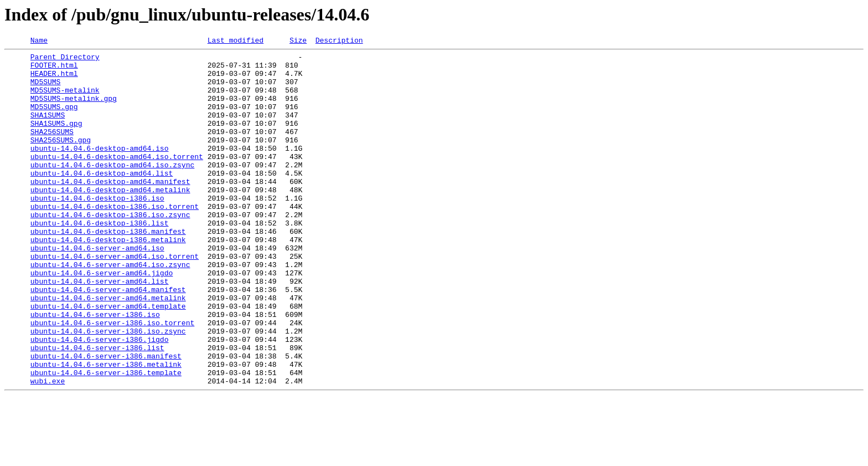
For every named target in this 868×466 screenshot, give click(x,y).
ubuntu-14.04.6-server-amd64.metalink (108, 349)
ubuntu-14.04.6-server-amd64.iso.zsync (110, 309)
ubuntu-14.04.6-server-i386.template (106, 439)
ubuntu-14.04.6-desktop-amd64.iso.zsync (112, 190)
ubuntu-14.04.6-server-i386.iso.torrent (112, 379)
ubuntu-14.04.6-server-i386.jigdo (100, 399)
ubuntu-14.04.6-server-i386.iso (95, 369)
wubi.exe (48, 449)
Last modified (236, 42)
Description (339, 42)
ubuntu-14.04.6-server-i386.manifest (106, 419)
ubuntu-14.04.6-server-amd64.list (100, 329)
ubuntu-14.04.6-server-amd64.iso (97, 289)
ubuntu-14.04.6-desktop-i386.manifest (108, 269)
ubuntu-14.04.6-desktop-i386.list (100, 259)
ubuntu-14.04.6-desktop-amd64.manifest (110, 209)
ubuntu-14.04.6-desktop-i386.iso (97, 229)
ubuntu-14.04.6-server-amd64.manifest (108, 339)
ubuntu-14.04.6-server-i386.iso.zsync (108, 389)
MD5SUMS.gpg (54, 120)
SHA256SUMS (52, 150)
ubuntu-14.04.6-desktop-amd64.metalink (110, 219)
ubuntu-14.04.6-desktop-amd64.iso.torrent (117, 180)
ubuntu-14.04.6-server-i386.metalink (106, 429)
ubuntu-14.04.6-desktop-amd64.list (102, 199)
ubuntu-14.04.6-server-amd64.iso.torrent (115, 299)
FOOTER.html (54, 70)
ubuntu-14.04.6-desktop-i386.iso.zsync (110, 249)
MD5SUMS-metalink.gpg (74, 110)
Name (39, 42)
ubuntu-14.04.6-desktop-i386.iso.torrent (115, 239)
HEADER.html (54, 80)
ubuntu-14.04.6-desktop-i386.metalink (108, 279)
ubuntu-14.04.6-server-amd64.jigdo (102, 319)
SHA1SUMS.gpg (56, 140)
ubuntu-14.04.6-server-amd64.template (108, 359)
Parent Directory (65, 60)
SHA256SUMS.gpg (61, 160)
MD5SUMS (46, 90)
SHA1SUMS (48, 130)
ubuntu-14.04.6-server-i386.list (97, 409)
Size (298, 42)
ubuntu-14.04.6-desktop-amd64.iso (100, 170)
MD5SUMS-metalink (65, 100)
